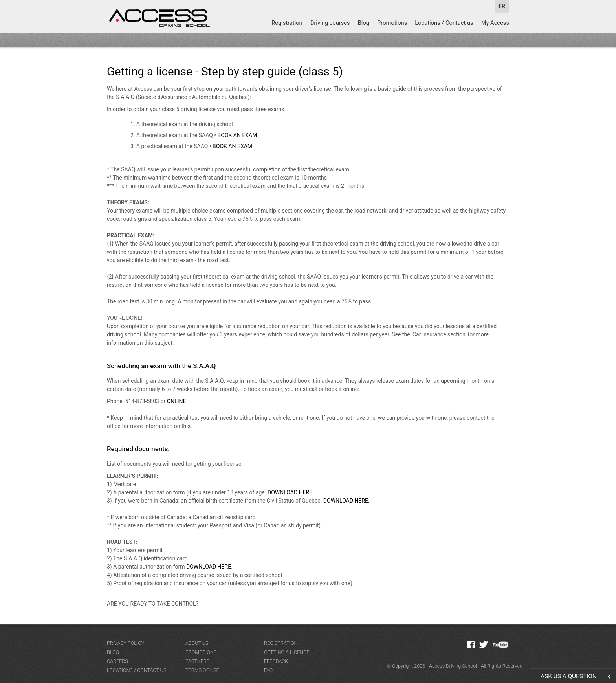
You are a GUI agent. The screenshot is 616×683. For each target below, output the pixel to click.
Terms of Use (202, 670)
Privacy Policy (126, 643)
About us (197, 643)
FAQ (268, 670)
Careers (117, 661)
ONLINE (177, 401)
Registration (287, 23)
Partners (197, 661)
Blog (364, 23)
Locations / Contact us (444, 23)
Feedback (276, 661)
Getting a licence (287, 652)
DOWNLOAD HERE (209, 567)
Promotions (392, 23)
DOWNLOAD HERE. (291, 492)
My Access (495, 23)
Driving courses (330, 23)
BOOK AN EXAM (237, 135)
